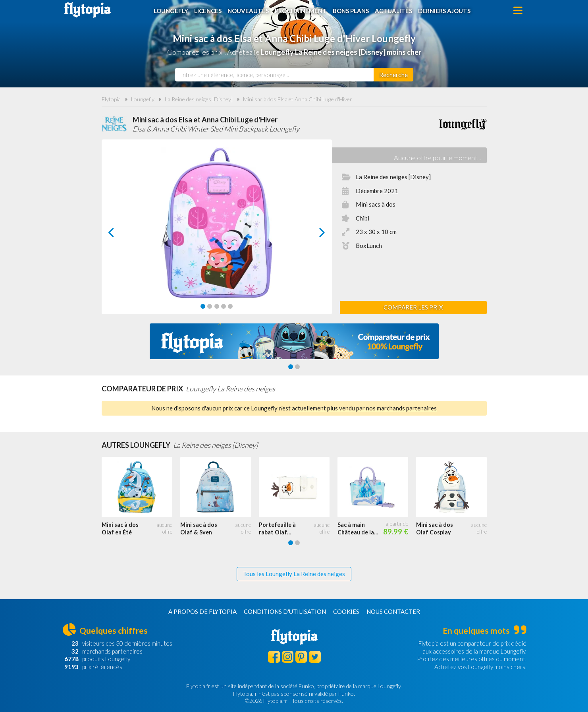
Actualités (393, 11)
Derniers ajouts (444, 11)
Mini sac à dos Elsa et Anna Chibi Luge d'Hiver (298, 99)
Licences (208, 11)
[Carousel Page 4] (224, 306)
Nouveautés (248, 11)
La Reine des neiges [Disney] (199, 99)
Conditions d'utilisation (285, 611)
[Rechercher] (393, 75)
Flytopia (87, 10)
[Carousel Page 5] (230, 306)
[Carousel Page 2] (210, 306)
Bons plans (351, 11)
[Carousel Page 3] (217, 306)
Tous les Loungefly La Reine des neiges (294, 574)
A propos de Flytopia (202, 611)
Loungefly (171, 11)
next (313, 235)
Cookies (346, 611)
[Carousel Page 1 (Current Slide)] (203, 306)
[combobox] (274, 75)
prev (120, 235)
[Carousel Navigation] (217, 232)
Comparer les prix (413, 307)
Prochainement (301, 11)
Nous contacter (393, 611)
